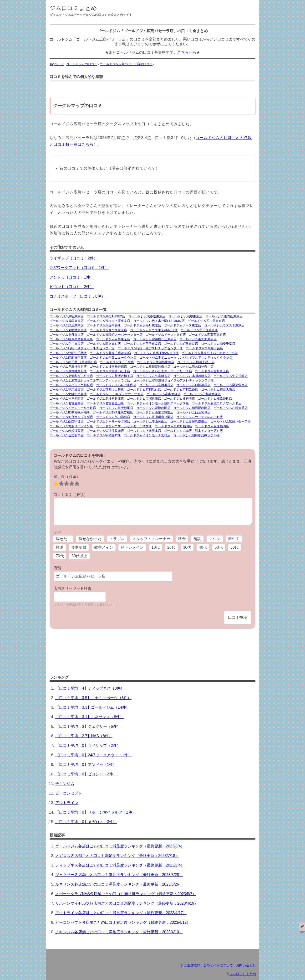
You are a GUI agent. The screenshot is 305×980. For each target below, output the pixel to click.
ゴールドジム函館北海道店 (155, 412)
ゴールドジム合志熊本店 (67, 435)
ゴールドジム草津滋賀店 (67, 389)
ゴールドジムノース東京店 (183, 325)
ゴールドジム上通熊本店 (144, 431)
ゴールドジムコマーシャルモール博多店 (124, 426)
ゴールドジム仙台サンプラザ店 (71, 417)
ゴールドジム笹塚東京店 (67, 321)
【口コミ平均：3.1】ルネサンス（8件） (89, 717)
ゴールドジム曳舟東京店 (67, 335)
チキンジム (65, 784)
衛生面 (234, 539)
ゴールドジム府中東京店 (113, 339)
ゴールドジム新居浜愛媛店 (189, 421)
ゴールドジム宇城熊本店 (104, 435)
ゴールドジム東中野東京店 (68, 330)
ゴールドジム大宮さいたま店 (110, 371)
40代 (203, 547)
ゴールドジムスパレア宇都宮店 (71, 385)
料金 (182, 539)
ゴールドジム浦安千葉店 (218, 344)
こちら (183, 52)
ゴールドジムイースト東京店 (166, 335)
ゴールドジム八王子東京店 (142, 344)
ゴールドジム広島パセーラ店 (231, 421)
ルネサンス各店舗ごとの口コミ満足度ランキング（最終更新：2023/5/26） (119, 884)
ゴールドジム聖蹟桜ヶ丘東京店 (155, 339)
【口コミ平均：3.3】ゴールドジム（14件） (92, 707)
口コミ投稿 (238, 617)
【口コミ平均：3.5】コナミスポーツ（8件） (93, 698)
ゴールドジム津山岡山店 (150, 421)
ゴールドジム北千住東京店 (199, 330)
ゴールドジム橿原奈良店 (215, 399)
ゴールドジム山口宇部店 (67, 421)
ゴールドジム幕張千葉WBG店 (111, 353)
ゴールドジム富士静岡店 (116, 408)
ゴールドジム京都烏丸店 (144, 389)
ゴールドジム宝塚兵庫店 (144, 399)
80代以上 (79, 556)
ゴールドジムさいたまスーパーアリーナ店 (163, 371)
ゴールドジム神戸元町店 (67, 399)
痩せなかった (90, 539)
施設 (197, 539)
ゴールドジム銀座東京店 (67, 325)
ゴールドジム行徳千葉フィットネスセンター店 (82, 348)
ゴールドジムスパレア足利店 (116, 385)
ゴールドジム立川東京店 (67, 344)
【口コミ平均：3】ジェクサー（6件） (88, 726)
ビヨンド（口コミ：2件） (72, 287)
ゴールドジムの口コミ (82, 64)
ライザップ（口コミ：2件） (74, 258)
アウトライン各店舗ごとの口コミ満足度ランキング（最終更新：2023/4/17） (121, 913)
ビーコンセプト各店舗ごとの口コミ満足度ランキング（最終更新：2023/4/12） (123, 922)
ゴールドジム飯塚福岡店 (212, 426)
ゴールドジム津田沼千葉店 (68, 353)
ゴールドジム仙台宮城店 (193, 412)
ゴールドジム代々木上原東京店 (108, 321)
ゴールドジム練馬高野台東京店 (71, 339)
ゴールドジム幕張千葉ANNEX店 (156, 353)
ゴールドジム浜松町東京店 (142, 325)
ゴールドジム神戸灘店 (179, 399)
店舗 (57, 568)
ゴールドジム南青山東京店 (224, 316)
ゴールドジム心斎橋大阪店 (202, 394)
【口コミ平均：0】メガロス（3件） (86, 822)
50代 (219, 547)
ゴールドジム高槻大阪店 (164, 394)
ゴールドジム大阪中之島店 (68, 394)
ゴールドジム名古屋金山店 (105, 403)
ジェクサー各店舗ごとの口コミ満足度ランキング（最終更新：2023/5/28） (119, 875)
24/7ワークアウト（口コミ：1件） (79, 268)
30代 (187, 547)
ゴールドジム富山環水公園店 (153, 417)
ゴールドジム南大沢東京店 (198, 339)
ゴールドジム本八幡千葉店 (204, 348)
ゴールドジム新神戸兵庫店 (105, 399)
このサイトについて (218, 965)
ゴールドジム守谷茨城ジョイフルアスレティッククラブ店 (173, 380)
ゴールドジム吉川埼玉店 (212, 371)
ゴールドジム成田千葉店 (117, 362)
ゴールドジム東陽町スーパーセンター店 (115, 335)
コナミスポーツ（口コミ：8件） (77, 296)
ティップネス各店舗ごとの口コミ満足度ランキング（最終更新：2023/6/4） (120, 865)
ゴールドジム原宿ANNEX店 (106, 316)
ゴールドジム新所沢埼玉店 (115, 376)
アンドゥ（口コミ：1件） (72, 277)
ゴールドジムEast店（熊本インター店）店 (193, 431)
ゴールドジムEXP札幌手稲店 (70, 412)
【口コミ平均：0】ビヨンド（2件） (86, 774)
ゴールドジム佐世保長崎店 (105, 431)
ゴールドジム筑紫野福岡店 (173, 426)
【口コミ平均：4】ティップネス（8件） (90, 688)
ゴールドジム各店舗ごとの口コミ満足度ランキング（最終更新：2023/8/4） (120, 846)
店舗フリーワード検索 (72, 588)
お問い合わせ (246, 965)
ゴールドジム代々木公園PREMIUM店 (159, 321)
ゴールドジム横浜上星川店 (196, 362)
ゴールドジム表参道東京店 (147, 316)
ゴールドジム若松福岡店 (67, 431)
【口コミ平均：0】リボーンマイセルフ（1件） (96, 812)
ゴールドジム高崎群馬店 (156, 385)
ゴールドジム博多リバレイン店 (71, 426)
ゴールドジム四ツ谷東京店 (206, 321)
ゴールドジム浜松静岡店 (153, 408)
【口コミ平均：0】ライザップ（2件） (88, 745)
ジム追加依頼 (190, 965)
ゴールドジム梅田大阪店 (218, 389)
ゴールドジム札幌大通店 (231, 408)
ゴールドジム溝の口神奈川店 (193, 367)
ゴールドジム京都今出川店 (105, 389)
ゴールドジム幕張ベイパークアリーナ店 (210, 353)
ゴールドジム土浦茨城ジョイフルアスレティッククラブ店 (90, 380)
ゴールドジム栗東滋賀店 (231, 385)
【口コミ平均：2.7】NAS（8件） (84, 736)
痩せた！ (63, 539)
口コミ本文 (71, 495)
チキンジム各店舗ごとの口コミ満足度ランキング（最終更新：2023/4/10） (119, 932)
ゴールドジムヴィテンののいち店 (200, 417)
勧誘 (60, 547)
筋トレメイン (132, 547)
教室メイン (104, 547)
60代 (234, 547)
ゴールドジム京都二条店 (181, 389)
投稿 (302, 926)
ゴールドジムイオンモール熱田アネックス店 (158, 403)
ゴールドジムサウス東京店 (108, 330)
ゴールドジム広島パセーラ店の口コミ (126, 64)
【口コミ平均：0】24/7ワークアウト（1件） (94, 755)
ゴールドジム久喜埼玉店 (153, 376)
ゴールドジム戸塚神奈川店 (68, 367)
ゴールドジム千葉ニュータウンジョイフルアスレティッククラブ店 (186, 358)
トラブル (117, 539)
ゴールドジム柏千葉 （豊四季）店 (73, 362)
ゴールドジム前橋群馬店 (193, 385)
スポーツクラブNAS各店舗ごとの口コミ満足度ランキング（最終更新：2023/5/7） (126, 894)
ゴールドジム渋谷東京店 (185, 316)
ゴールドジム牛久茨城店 (231, 376)
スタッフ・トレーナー (151, 539)
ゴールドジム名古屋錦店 (67, 403)
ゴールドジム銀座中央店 (104, 325)
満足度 (67, 477)
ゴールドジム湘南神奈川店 (108, 367)
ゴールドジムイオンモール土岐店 (73, 408)
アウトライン (67, 803)
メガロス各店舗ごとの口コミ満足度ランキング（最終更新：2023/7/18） (117, 856)
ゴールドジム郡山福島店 (113, 417)
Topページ (57, 64)
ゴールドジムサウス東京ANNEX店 (154, 330)
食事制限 (79, 547)
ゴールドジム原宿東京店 (67, 316)
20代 (171, 547)
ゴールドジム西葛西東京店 (207, 335)
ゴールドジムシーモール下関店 (108, 421)
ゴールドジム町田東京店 (181, 344)
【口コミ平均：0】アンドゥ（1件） (86, 765)
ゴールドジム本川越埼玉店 (192, 376)
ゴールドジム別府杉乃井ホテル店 (196, 435)
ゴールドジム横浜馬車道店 (156, 362)
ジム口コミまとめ (73, 8)
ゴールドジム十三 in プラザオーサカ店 (117, 394)
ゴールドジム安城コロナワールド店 (217, 403)
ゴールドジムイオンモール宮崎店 (147, 435)
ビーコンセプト (69, 793)
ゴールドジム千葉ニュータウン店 (113, 358)
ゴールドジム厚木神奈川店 (68, 371)
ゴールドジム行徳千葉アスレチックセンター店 (150, 348)
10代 (156, 547)
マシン (215, 539)
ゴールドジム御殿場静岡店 (192, 408)
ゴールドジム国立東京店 (104, 344)
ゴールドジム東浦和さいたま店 (71, 376)
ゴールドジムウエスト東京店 (224, 325)
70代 (60, 556)
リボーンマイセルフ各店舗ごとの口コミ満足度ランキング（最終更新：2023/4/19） (127, 903)
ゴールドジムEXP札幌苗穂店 (113, 412)
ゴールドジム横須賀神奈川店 (150, 367)
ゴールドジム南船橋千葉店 (68, 358)
